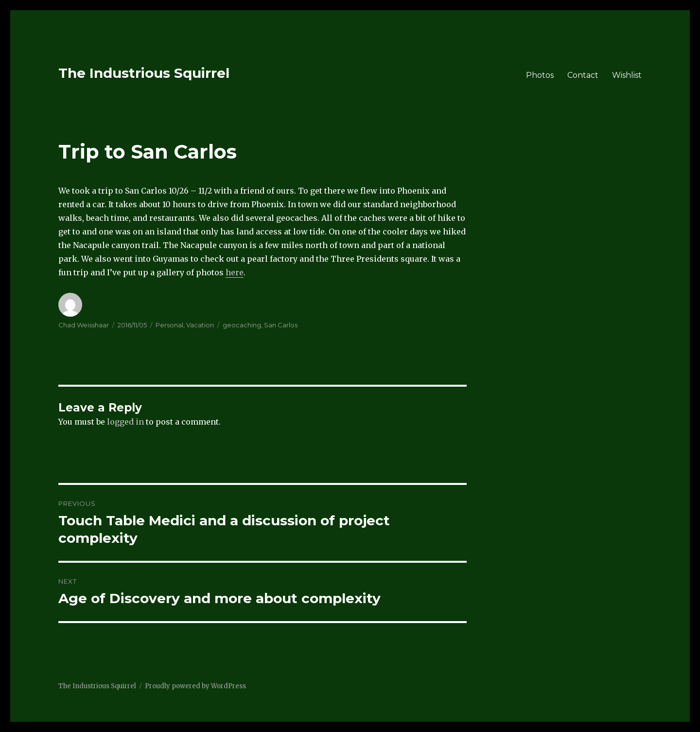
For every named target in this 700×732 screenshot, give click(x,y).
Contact (583, 75)
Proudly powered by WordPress (195, 686)
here (235, 272)
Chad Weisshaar (84, 325)
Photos (540, 75)
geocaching (242, 325)
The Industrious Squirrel (144, 73)
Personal (169, 325)
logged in (125, 422)
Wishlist (627, 75)
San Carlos (281, 325)
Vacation (200, 325)
